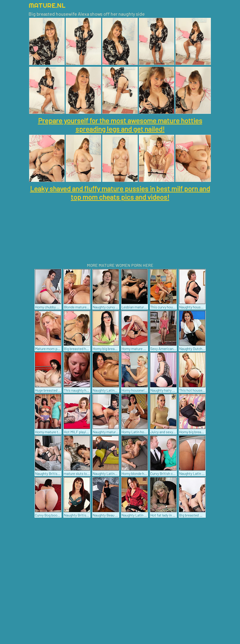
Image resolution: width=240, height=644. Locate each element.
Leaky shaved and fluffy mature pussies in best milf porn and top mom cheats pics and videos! (120, 193)
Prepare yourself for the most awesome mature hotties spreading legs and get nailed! (120, 125)
